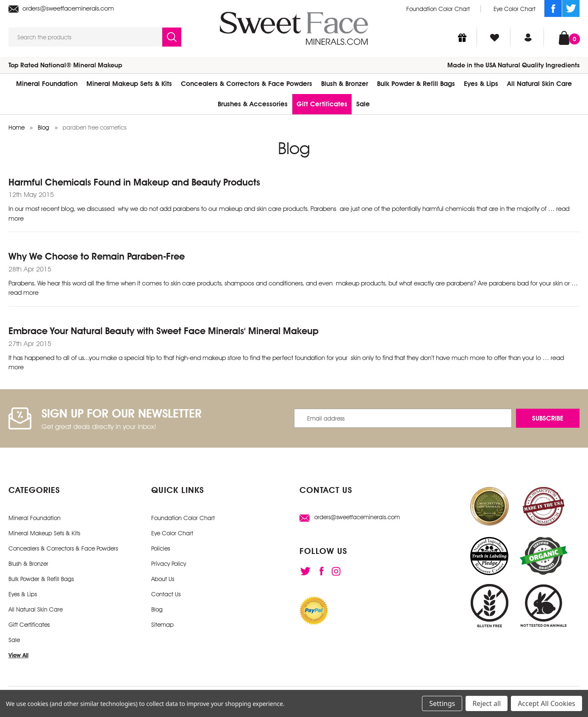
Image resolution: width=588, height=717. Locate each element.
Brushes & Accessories (253, 104)
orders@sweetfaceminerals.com (61, 9)
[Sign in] (528, 37)
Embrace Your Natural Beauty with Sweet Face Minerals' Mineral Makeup (164, 331)
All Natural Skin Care (539, 84)
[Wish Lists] (495, 37)
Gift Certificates (322, 104)
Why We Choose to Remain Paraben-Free (97, 256)
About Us (163, 579)
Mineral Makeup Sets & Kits (129, 84)
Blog (157, 609)
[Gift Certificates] (462, 37)
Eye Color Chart (514, 9)
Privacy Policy (169, 564)
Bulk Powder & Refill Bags (416, 84)
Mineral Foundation (47, 84)
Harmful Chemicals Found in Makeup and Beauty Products (134, 182)
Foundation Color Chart (438, 9)
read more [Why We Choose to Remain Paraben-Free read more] (24, 293)
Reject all (487, 703)
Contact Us (166, 594)
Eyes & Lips (481, 84)
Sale (363, 104)
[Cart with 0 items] (564, 37)
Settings (442, 703)
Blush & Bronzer (345, 84)
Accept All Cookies (546, 703)
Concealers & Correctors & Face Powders (247, 84)
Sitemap (162, 625)
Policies (161, 548)
